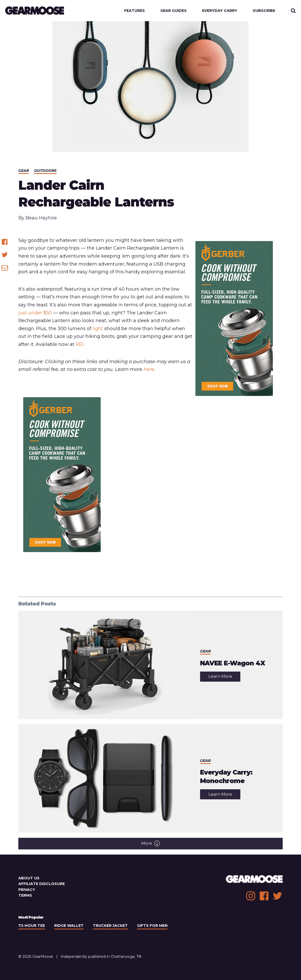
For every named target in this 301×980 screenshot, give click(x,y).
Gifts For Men (152, 926)
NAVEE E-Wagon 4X (233, 663)
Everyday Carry (220, 11)
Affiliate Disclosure (42, 884)
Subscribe (264, 11)
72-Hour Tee (32, 926)
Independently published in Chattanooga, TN (101, 957)
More (150, 843)
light (98, 329)
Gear (24, 171)
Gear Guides (173, 11)
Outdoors (45, 171)
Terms (25, 895)
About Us (29, 878)
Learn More (224, 678)
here (149, 369)
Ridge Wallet (69, 926)
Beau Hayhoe (41, 218)
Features (134, 11)
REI (80, 344)
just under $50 (35, 313)
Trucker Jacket (110, 926)
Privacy (27, 890)
